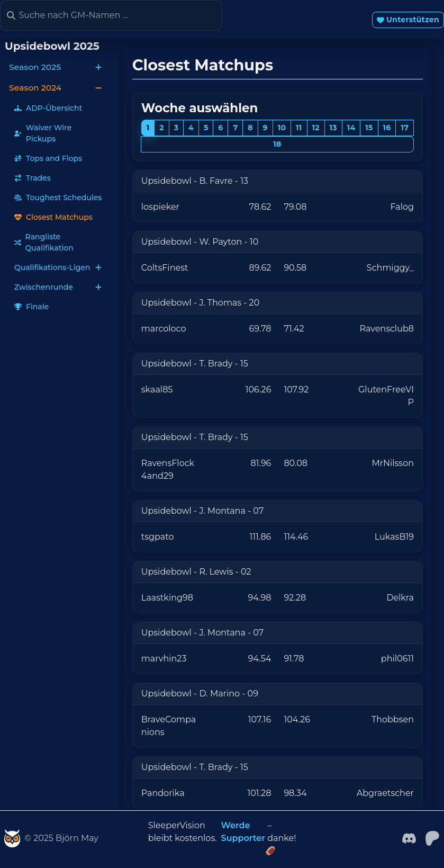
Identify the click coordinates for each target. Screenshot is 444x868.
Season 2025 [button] (56, 67)
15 (369, 128)
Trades (33, 178)
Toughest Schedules (58, 198)
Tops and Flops (48, 158)
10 (282, 128)
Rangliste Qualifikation (44, 242)
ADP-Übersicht (48, 108)
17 (405, 128)
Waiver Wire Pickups (43, 133)
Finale (31, 307)
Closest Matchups (53, 217)
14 (351, 128)
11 (299, 128)
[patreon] (432, 838)
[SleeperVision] (12, 838)
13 (333, 128)
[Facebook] (409, 838)
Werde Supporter (243, 832)
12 (315, 128)
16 (387, 128)
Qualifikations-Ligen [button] (58, 267)
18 (277, 144)
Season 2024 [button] (56, 88)
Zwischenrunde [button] (58, 287)
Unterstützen (408, 20)
